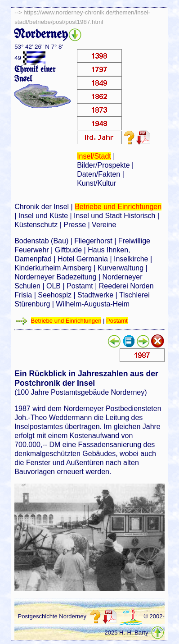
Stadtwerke (95, 295)
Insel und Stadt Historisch (114, 216)
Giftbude (68, 250)
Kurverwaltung (121, 268)
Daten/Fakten (98, 174)
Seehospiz (55, 295)
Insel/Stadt (94, 156)
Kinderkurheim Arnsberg (53, 268)
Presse (75, 225)
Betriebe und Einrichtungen (118, 207)
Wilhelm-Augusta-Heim (93, 304)
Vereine (104, 225)
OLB (54, 286)
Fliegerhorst (93, 241)
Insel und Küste (43, 216)
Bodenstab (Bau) (41, 241)
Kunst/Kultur (96, 183)
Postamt (80, 286)
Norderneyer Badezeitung (55, 277)
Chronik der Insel (42, 207)
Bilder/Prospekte (103, 165)
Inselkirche (131, 259)
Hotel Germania (83, 259)
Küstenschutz (36, 225)
